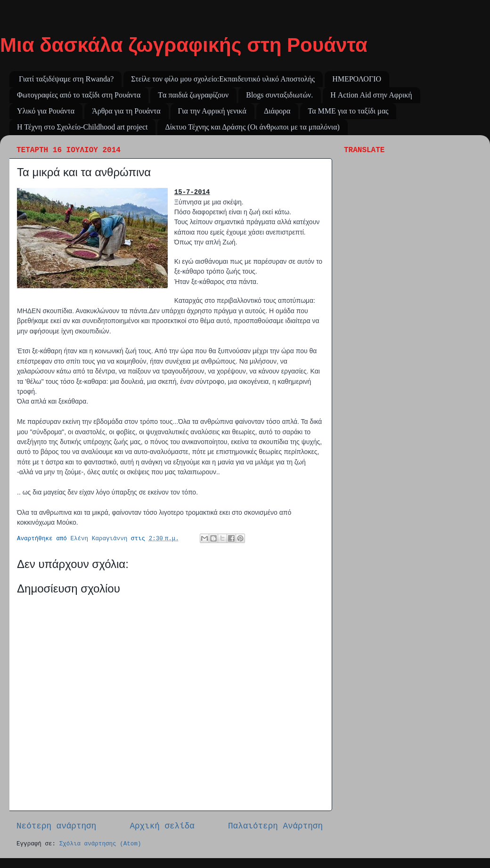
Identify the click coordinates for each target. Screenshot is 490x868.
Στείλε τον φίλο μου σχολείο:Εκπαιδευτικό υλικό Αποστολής (223, 79)
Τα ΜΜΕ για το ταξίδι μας (348, 111)
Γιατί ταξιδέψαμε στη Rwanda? (66, 79)
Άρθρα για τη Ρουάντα (126, 111)
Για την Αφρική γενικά (212, 111)
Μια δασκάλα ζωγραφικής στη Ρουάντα (184, 45)
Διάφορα (277, 111)
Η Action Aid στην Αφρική (371, 95)
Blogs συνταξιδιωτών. (279, 95)
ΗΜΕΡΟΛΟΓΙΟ (357, 79)
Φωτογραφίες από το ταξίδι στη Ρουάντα (79, 95)
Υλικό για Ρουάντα (46, 111)
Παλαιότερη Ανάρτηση (275, 826)
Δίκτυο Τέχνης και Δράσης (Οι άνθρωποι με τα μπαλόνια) (252, 127)
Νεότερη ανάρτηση (56, 826)
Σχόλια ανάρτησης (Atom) (100, 844)
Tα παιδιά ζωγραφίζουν (193, 95)
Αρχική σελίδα (162, 826)
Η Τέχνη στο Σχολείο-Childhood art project (82, 127)
